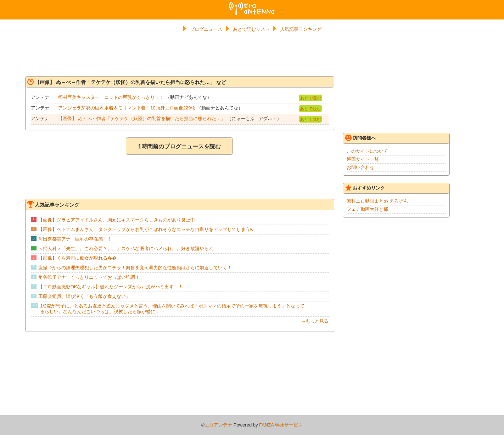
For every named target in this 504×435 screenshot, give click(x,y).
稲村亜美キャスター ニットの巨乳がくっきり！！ (111, 97)
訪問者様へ (360, 138)
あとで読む (310, 98)
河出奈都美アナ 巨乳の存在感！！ (75, 239)
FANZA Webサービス (281, 425)
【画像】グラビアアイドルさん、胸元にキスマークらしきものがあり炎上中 (117, 220)
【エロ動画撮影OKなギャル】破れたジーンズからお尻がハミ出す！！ (111, 287)
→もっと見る (315, 321)
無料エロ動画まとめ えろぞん (377, 201)
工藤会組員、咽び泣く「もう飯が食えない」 (84, 296)
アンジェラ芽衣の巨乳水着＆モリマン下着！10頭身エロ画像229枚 (127, 108)
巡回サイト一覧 (363, 159)
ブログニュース (206, 29)
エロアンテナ (252, 5)
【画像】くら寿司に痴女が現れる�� (77, 258)
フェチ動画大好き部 (367, 209)
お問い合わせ (360, 167)
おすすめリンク (365, 188)
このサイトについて (367, 151)
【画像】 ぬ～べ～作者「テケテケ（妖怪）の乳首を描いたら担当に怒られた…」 (142, 118)
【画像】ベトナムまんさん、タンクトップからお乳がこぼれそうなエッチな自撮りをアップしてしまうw (146, 229)
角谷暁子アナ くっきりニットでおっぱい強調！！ (91, 277)
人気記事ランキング (301, 29)
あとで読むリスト (251, 29)
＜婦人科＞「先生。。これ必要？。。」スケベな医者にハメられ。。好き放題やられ (126, 248)
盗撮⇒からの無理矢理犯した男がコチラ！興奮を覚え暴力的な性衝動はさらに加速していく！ (135, 268)
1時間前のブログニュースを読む (180, 146)
